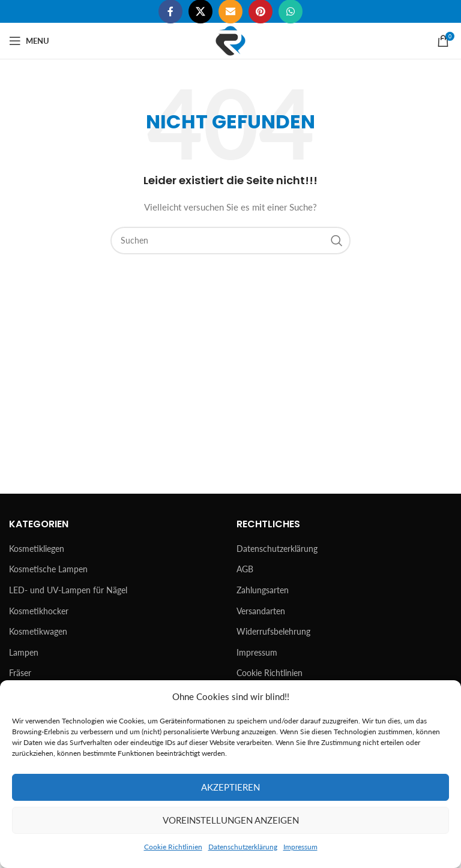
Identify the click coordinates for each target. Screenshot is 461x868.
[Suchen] (230, 241)
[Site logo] (230, 40)
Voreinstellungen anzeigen (231, 820)
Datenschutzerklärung (243, 847)
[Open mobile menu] (29, 41)
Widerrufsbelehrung (273, 631)
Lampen (24, 652)
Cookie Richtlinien (173, 847)
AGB (245, 569)
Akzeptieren (230, 787)
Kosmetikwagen (38, 631)
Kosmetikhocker (39, 611)
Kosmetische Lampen (48, 569)
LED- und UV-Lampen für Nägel (68, 590)
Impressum (300, 847)
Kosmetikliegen (37, 549)
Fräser (20, 673)
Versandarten (261, 611)
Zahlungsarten (263, 590)
